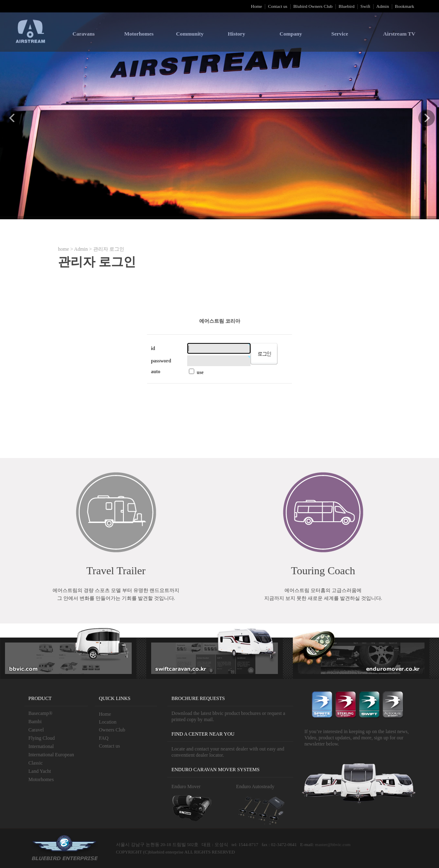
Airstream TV (399, 34)
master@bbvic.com (333, 844)
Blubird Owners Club (313, 6)
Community (190, 34)
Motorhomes (139, 34)
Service (340, 34)
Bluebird (346, 6)
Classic (36, 763)
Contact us (278, 6)
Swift (365, 6)
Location (108, 722)
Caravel (36, 730)
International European (51, 755)
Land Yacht (40, 771)
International (41, 746)
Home (257, 6)
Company (291, 34)
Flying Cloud (42, 738)
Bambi (35, 722)
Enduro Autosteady (255, 786)
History (236, 34)
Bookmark (405, 6)
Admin (383, 6)
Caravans (83, 34)
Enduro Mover (186, 786)
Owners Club (112, 730)
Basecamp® (41, 713)
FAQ (104, 738)
